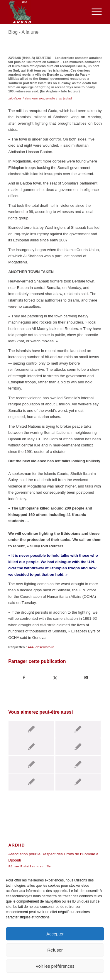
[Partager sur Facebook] (24, 678)
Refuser (55, 950)
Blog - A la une (23, 32)
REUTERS (38, 99)
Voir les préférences (55, 966)
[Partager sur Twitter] (55, 678)
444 (31, 647)
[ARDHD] (46, 12)
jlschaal (67, 99)
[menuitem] (94, 12)
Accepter (55, 934)
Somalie (50, 99)
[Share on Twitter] (86, 678)
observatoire (45, 647)
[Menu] (94, 12)
